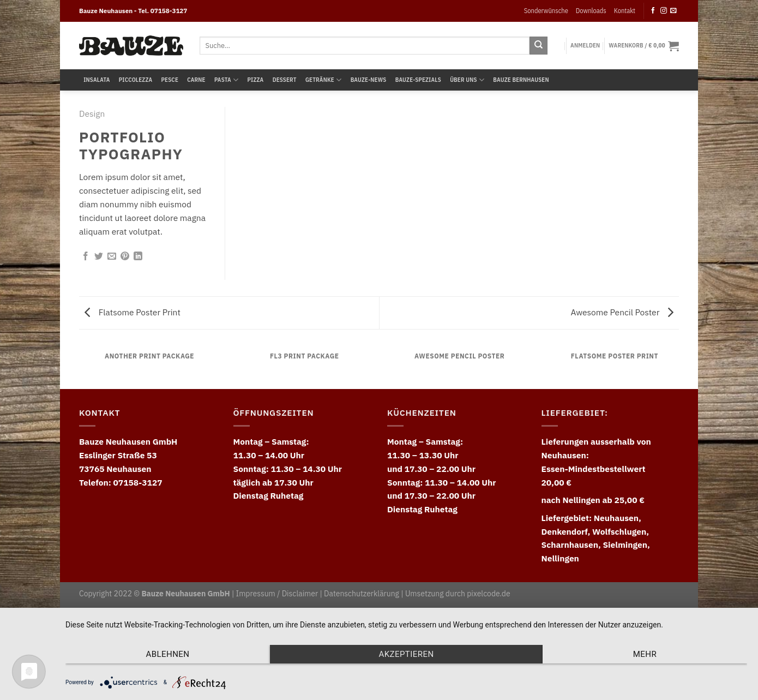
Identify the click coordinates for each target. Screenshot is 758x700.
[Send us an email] (673, 11)
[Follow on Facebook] (653, 11)
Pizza (255, 80)
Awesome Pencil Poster (622, 312)
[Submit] (539, 46)
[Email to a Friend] (112, 257)
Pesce (170, 80)
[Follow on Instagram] (664, 11)
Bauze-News (369, 80)
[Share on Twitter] (99, 257)
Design (92, 113)
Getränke (323, 80)
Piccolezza (136, 80)
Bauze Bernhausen (521, 80)
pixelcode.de (488, 594)
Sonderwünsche (546, 10)
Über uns (467, 80)
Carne (196, 80)
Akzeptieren (406, 654)
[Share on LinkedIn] (138, 257)
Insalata (97, 80)
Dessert (285, 80)
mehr (645, 654)
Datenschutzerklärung (362, 594)
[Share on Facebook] (86, 257)
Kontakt (625, 10)
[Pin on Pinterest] (125, 257)
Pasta (226, 80)
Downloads (591, 10)
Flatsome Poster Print (133, 312)
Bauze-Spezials (418, 80)
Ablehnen (168, 654)
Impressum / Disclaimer (277, 594)
